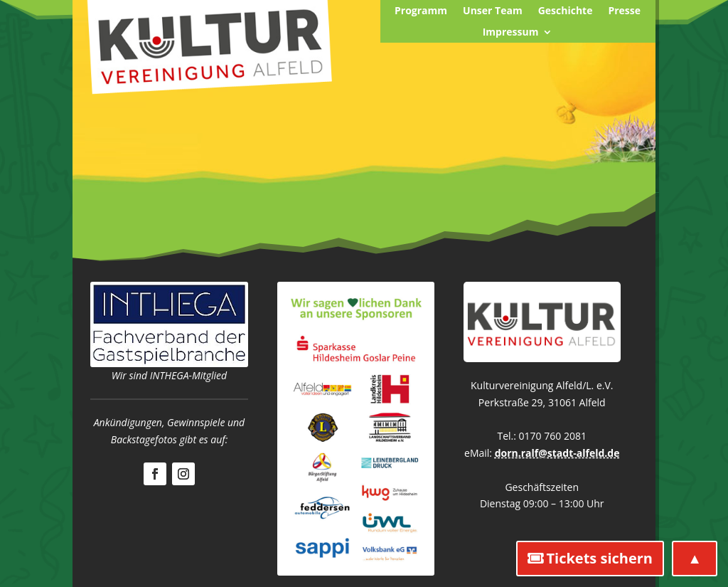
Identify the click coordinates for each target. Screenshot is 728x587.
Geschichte (566, 11)
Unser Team (493, 11)
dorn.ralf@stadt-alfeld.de (557, 453)
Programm (421, 11)
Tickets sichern (599, 558)
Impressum (511, 33)
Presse (624, 11)
